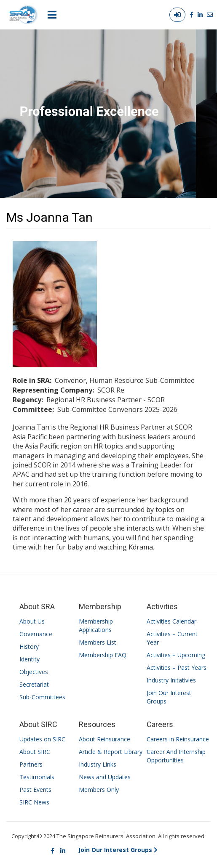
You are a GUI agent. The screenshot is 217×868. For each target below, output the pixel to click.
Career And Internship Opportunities (176, 756)
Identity (29, 659)
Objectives (34, 672)
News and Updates (105, 777)
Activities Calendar (171, 621)
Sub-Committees (42, 697)
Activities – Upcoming (176, 655)
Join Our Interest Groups (169, 697)
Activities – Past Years (177, 668)
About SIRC (35, 752)
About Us (32, 621)
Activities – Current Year (172, 638)
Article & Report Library (111, 752)
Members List (98, 642)
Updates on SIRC (42, 739)
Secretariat (34, 684)
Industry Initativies (171, 680)
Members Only (99, 790)
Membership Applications (96, 625)
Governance (36, 634)
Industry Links (98, 764)
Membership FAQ (103, 655)
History (29, 646)
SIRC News (34, 802)
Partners (31, 764)
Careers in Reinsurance (178, 739)
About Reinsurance (104, 739)
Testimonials (37, 777)
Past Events (35, 790)
